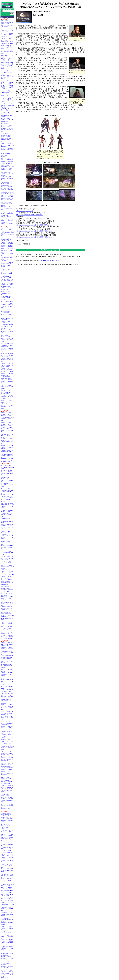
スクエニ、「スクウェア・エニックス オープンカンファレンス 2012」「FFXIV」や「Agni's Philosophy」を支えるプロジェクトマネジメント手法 (7, 427)
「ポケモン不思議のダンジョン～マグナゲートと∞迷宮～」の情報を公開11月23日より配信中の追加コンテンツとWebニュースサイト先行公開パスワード (7, 857)
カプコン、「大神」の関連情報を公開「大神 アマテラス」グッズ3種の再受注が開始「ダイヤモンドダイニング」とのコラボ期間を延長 (7, 378)
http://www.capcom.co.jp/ (24, 211)
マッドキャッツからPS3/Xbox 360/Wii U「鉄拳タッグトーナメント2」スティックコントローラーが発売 (7, 681)
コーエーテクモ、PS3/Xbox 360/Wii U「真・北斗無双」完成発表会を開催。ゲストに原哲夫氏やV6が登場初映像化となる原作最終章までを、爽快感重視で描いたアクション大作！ (7, 243)
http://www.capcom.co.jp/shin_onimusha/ (29, 215)
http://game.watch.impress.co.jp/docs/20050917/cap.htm (34, 225)
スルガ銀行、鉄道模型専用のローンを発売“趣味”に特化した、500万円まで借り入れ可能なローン (7, 513)
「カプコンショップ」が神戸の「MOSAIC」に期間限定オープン (7, 387)
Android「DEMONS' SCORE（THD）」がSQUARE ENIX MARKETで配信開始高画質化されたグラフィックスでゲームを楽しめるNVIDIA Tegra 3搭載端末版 (7, 704)
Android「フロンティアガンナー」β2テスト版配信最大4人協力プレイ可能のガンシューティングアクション (7, 505)
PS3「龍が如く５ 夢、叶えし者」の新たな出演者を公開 (7, 914)
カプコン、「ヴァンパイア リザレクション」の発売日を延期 (7, 773)
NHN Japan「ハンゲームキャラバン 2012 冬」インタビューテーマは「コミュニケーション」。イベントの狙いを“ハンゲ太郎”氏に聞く (7, 439)
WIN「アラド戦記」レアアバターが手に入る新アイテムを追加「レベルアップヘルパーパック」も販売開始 (7, 560)
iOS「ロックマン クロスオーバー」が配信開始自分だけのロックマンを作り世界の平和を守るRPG (7, 305)
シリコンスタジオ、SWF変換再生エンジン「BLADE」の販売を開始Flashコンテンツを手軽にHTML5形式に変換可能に (7, 635)
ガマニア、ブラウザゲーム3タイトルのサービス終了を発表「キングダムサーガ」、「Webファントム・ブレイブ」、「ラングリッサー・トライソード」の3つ (7, 570)
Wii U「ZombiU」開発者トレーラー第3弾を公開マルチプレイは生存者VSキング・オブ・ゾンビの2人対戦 (7, 65)
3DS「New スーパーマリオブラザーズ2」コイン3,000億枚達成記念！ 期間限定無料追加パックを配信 (7, 664)
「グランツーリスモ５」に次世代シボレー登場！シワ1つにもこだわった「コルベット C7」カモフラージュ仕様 (7, 286)
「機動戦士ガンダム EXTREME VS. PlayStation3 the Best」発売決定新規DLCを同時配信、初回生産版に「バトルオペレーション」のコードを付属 (7, 524)
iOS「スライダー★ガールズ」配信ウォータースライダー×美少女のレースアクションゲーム (7, 330)
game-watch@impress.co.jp (50, 260)
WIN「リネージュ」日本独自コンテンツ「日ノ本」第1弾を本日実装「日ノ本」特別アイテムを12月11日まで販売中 (7, 766)
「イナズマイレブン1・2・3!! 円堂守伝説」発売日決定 (7, 553)
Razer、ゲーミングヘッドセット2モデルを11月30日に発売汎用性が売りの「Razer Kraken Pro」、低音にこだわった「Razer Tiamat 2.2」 (7, 470)
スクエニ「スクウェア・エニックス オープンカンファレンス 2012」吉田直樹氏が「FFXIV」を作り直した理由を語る (7, 646)
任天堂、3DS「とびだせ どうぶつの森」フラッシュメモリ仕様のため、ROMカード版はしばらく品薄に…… (7, 33)
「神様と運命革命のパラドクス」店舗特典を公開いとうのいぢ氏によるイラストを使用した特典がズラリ (7, 789)
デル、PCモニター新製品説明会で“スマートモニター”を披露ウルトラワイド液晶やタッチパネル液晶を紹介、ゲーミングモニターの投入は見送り (7, 262)
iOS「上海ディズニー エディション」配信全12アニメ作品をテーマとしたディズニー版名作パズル (7, 338)
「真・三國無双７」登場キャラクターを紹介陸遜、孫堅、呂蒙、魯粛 (7, 695)
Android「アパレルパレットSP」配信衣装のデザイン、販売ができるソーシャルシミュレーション (7, 597)
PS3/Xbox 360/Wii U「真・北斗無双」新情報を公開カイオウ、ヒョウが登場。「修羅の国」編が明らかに (7, 49)
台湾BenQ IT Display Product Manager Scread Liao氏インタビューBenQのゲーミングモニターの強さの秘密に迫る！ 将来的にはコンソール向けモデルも (8, 818)
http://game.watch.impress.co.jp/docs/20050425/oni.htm (34, 237)
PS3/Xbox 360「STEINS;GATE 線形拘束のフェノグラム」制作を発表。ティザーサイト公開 (7, 921)
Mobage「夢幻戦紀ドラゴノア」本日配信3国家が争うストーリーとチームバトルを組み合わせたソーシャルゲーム (7, 167)
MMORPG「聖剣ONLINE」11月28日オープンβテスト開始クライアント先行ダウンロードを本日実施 (7, 780)
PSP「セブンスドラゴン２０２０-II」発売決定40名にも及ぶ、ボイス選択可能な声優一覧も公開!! (7, 837)
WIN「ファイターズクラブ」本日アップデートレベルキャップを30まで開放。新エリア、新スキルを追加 (7, 673)
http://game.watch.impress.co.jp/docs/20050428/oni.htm (34, 231)
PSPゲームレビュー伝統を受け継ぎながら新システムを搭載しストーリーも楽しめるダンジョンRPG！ (7, 24)
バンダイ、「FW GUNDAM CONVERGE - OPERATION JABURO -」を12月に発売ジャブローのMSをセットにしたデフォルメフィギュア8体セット (7, 117)
